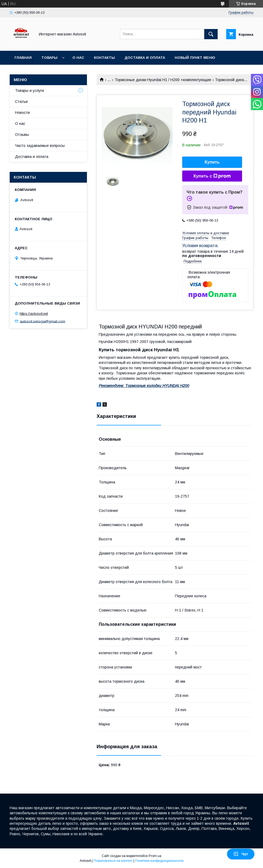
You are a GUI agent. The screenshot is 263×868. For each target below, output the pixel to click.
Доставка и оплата (145, 58)
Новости (22, 113)
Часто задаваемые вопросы (40, 146)
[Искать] (211, 34)
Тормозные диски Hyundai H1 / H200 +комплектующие (163, 80)
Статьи (21, 102)
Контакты (104, 58)
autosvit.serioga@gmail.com (43, 321)
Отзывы (22, 135)
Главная (23, 58)
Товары (49, 58)
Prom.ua (155, 856)
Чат (241, 854)
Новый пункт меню (195, 58)
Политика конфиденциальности (159, 861)
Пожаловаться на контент (113, 861)
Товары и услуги (30, 91)
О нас (78, 58)
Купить (212, 162)
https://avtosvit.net (34, 314)
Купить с (212, 176)
